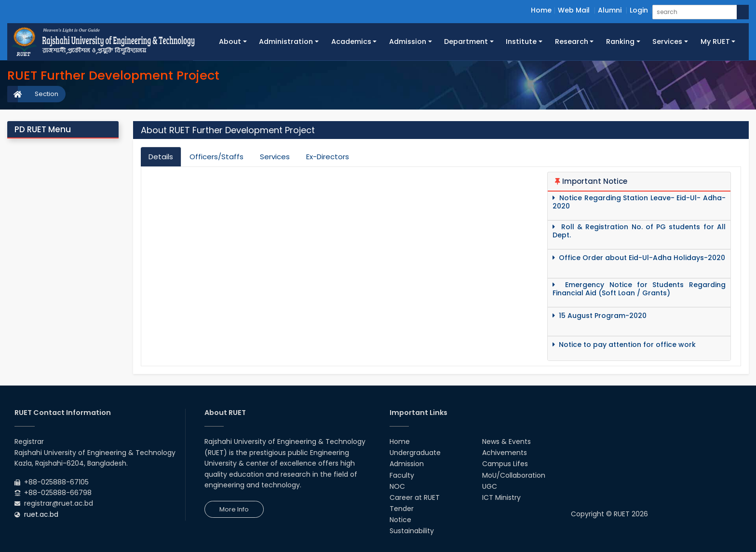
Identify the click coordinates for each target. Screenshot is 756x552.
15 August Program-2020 (600, 316)
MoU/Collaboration (514, 475)
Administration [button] (286, 41)
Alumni (610, 10)
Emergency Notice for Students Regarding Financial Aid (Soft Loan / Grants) (639, 289)
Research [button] (572, 41)
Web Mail (574, 10)
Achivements (505, 453)
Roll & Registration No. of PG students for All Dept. (639, 231)
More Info (234, 509)
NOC (397, 486)
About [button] (230, 41)
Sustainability (412, 531)
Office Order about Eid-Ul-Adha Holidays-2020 (639, 258)
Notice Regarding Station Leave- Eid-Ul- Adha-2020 (639, 202)
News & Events (506, 442)
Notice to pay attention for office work (624, 345)
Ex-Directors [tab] (328, 157)
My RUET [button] (715, 41)
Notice (400, 520)
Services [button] (667, 41)
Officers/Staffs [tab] (216, 157)
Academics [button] (351, 41)
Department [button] (466, 41)
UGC (490, 486)
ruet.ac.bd (41, 514)
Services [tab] (275, 157)
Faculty (402, 475)
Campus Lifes (505, 464)
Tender (402, 509)
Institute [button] (521, 41)
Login (639, 10)
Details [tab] (161, 157)
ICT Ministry (501, 497)
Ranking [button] (620, 41)
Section (47, 94)
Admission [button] (408, 41)
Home (541, 10)
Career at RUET (415, 497)
